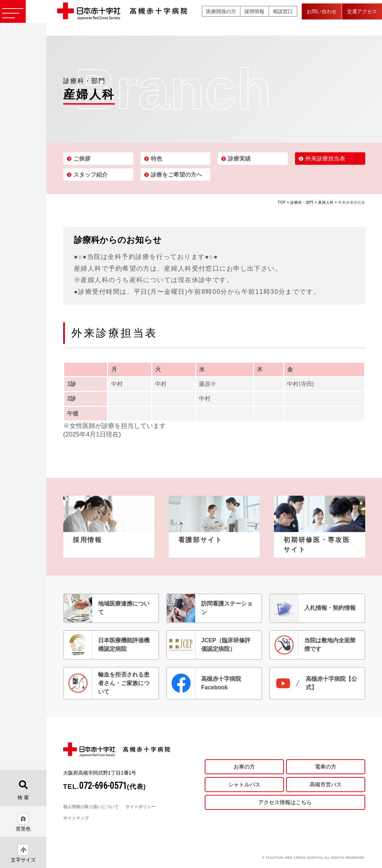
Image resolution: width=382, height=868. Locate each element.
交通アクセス (362, 17)
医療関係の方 (221, 17)
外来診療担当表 (325, 159)
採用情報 (254, 17)
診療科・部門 (302, 202)
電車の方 (326, 765)
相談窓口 (283, 17)
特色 (157, 159)
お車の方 (244, 765)
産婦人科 (326, 202)
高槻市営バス (326, 784)
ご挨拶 (82, 159)
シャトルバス (244, 784)
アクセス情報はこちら (285, 803)
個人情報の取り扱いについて (91, 807)
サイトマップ (76, 818)
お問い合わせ (322, 17)
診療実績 (239, 159)
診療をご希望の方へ (177, 175)
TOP (282, 202)
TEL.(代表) (105, 787)
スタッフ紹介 (91, 175)
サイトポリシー (141, 807)
